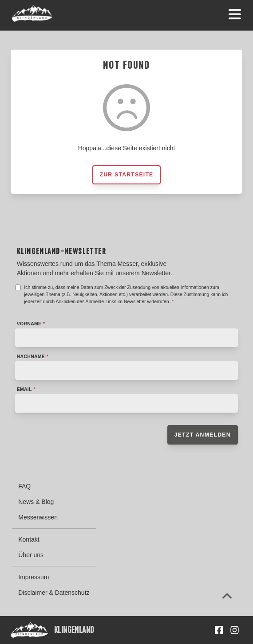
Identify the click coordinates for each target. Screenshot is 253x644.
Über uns (31, 555)
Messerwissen (38, 517)
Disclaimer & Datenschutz (54, 593)
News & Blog (36, 502)
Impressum (34, 577)
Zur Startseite (126, 175)
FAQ (24, 486)
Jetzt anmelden (203, 435)
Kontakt (29, 539)
